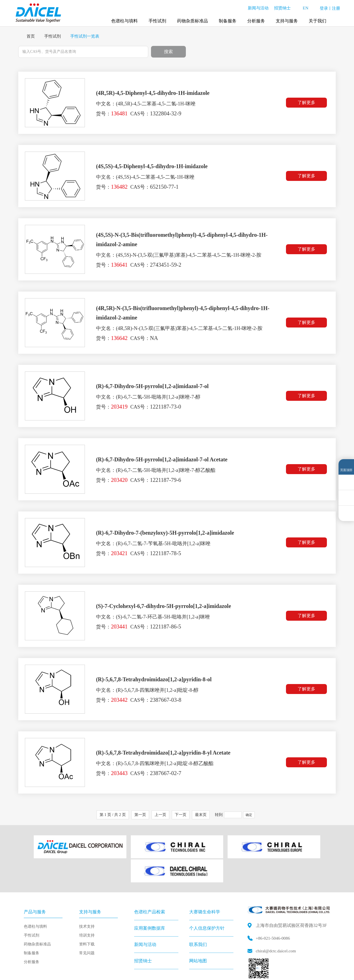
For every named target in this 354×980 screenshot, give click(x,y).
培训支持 (87, 907)
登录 (324, 7)
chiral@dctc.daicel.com (277, 922)
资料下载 (87, 915)
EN (305, 7)
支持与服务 (287, 19)
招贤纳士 (280, 7)
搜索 (168, 52)
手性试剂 (157, 19)
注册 (336, 7)
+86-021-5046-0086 (274, 909)
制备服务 (228, 19)
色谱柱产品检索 (150, 883)
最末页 (201, 815)
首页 (31, 36)
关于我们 (317, 19)
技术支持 (87, 898)
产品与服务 (35, 883)
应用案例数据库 (150, 899)
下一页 (181, 815)
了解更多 (308, 103)
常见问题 (87, 924)
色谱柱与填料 (124, 19)
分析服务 (256, 19)
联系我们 (198, 916)
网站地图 (198, 932)
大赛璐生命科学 (205, 883)
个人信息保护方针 (207, 899)
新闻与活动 (256, 7)
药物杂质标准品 (192, 19)
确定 (249, 815)
